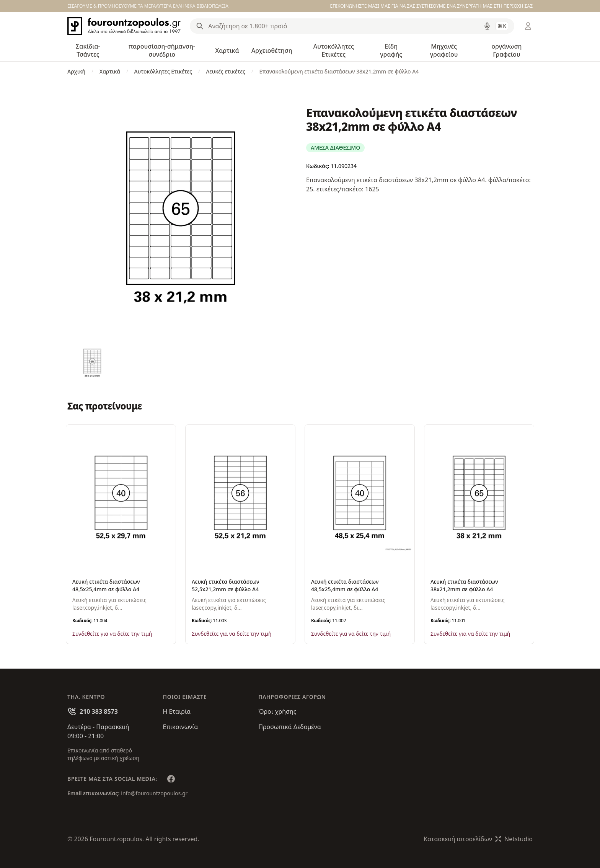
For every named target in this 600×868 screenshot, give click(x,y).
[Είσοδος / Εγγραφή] (528, 26)
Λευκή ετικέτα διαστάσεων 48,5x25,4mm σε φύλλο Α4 (106, 585)
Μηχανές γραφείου (444, 50)
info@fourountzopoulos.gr (154, 793)
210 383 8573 (99, 711)
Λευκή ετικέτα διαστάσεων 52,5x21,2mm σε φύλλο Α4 (225, 585)
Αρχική (76, 71)
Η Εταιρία (177, 711)
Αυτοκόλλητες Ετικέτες (334, 50)
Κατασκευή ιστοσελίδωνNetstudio (478, 839)
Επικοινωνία (181, 727)
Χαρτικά (227, 51)
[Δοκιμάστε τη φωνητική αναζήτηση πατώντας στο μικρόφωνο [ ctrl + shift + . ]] (487, 26)
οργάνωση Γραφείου (506, 50)
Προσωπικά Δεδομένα (290, 727)
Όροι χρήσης (277, 711)
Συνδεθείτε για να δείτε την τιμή (112, 634)
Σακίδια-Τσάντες (88, 50)
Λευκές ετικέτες (226, 71)
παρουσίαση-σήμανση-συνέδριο (162, 50)
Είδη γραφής (391, 50)
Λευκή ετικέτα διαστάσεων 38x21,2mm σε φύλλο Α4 (464, 585)
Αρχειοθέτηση (272, 51)
